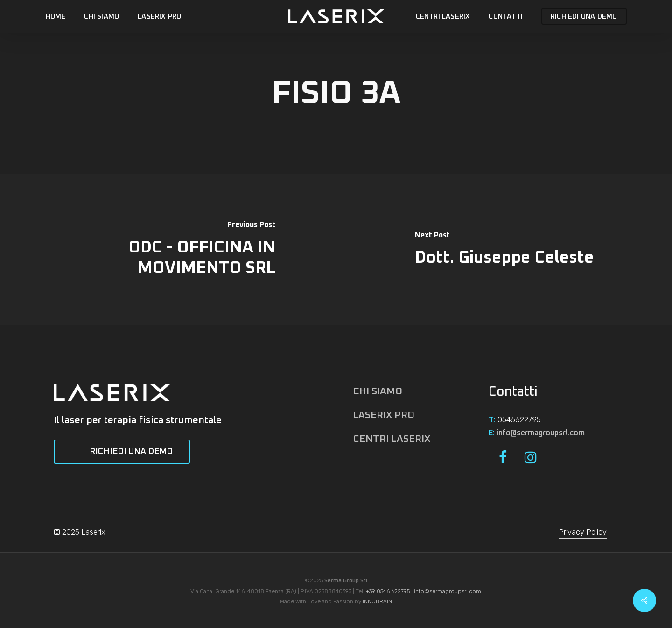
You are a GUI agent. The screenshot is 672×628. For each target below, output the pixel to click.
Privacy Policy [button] (583, 532)
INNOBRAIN (377, 601)
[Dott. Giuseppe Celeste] (504, 250)
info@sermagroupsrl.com (541, 433)
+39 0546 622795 (388, 591)
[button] (122, 452)
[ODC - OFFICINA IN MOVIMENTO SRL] (168, 250)
